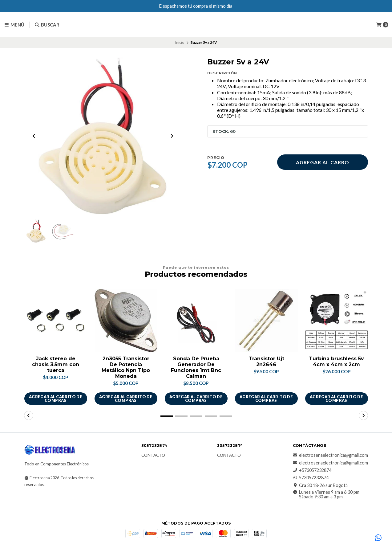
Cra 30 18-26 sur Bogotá (320, 486)
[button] (167, 416)
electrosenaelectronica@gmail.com (330, 456)
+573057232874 (312, 471)
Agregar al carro (323, 162)
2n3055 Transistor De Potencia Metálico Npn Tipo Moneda (126, 368)
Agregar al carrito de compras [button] (56, 399)
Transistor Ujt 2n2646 (266, 362)
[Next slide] (172, 136)
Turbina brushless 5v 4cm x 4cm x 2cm (336, 362)
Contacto (153, 456)
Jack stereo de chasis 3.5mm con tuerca (56, 365)
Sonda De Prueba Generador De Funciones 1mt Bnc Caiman (196, 368)
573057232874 (311, 478)
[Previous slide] (34, 136)
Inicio (180, 42)
